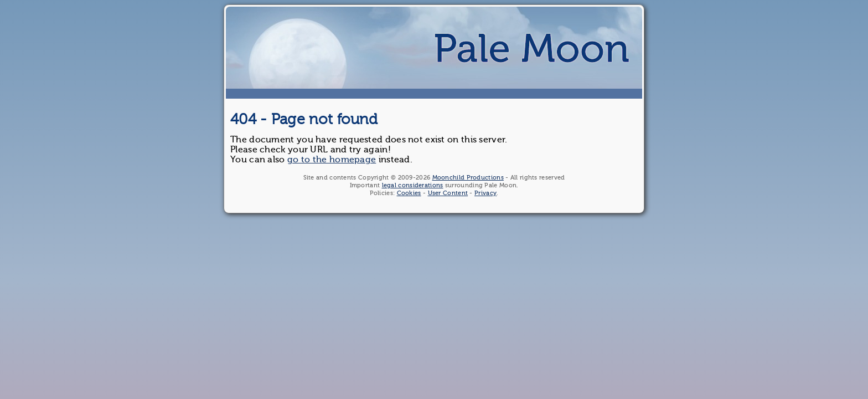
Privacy (485, 193)
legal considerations (413, 185)
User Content (448, 193)
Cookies (409, 193)
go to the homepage (332, 160)
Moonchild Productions (468, 178)
